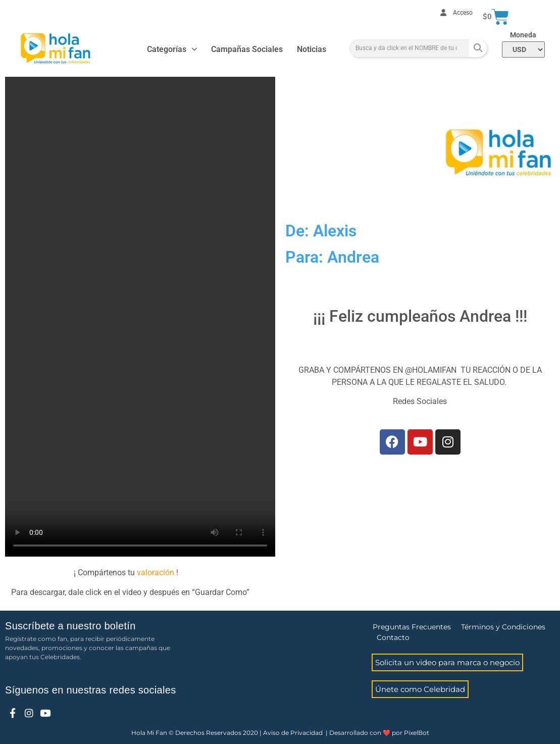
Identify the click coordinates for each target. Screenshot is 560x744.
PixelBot (417, 733)
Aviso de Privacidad (293, 733)
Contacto (393, 637)
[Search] (478, 48)
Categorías (172, 49)
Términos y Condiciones (503, 627)
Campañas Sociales (247, 49)
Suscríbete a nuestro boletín (70, 626)
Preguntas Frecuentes (412, 627)
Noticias (312, 49)
